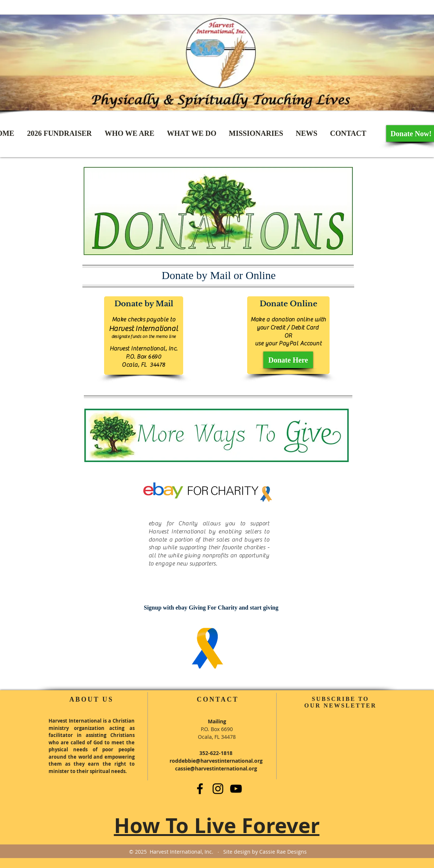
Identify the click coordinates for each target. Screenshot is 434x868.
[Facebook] (200, 789)
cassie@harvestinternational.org (216, 768)
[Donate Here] (288, 360)
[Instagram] (218, 789)
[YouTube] (236, 789)
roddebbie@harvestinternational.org (216, 761)
